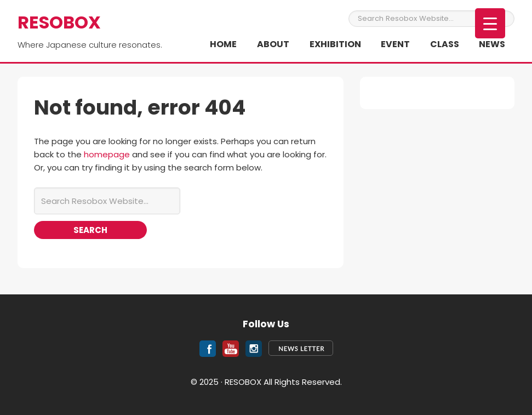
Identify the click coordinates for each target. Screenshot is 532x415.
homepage (107, 154)
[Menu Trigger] (490, 23)
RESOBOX (59, 22)
